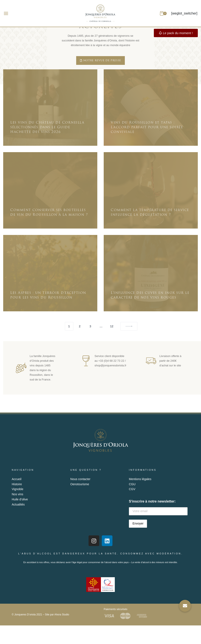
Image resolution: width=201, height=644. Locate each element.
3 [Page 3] (90, 326)
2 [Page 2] (80, 326)
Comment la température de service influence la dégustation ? (150, 212)
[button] (185, 606)
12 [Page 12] (112, 326)
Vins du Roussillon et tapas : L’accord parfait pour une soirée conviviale (147, 127)
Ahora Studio (62, 615)
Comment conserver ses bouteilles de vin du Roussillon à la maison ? (49, 212)
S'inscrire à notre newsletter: (158, 507)
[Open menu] (6, 13)
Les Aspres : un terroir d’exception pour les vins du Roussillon (48, 295)
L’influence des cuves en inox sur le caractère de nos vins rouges (150, 295)
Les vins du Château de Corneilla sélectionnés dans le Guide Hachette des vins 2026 (47, 127)
